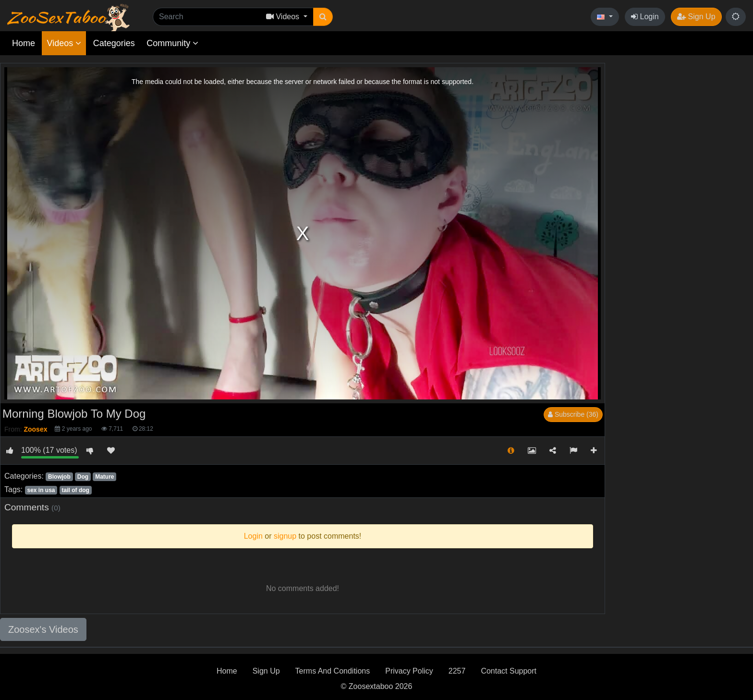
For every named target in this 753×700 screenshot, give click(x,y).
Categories (114, 43)
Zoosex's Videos (43, 629)
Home (24, 43)
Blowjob (59, 477)
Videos (64, 43)
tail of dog (76, 490)
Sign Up (696, 17)
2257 (457, 671)
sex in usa (41, 490)
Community (172, 43)
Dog (83, 477)
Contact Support (509, 671)
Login (645, 17)
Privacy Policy (409, 671)
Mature (104, 477)
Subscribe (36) (573, 414)
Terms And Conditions (333, 671)
